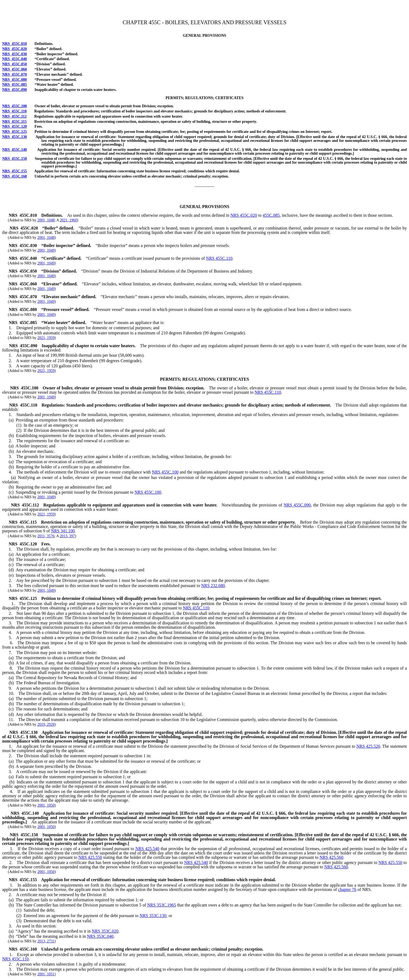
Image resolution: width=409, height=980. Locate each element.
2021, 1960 (69, 220)
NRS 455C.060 (15, 69)
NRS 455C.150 (15, 159)
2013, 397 (67, 536)
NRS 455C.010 (15, 44)
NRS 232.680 (213, 586)
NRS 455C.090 (15, 90)
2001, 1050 (46, 805)
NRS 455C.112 (14, 116)
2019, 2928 (46, 724)
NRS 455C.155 (15, 171)
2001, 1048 (46, 220)
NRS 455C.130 (15, 137)
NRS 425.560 (331, 857)
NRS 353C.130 (153, 916)
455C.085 (271, 215)
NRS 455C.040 (15, 59)
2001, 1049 (46, 250)
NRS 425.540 (147, 849)
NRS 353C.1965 (162, 905)
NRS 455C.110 (14, 111)
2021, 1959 (46, 338)
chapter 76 (347, 889)
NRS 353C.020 (105, 931)
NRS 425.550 (90, 857)
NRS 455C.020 (15, 49)
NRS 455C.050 (15, 64)
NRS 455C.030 (15, 54)
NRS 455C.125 (15, 132)
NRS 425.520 (368, 746)
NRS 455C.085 (15, 85)
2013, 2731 (46, 941)
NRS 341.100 (63, 531)
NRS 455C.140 (15, 150)
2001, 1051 (46, 974)
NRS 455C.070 (15, 74)
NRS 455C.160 (15, 176)
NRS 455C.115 (14, 122)
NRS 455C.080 (15, 80)
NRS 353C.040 (100, 936)
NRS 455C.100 (15, 106)
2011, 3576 (46, 536)
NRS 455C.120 (15, 126)
